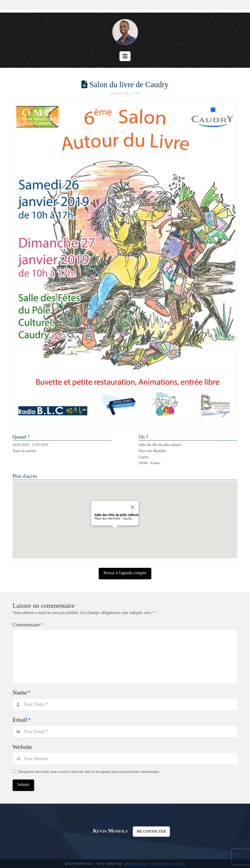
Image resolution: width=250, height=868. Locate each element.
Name (22, 693)
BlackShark (136, 864)
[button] (125, 56)
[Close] (132, 507)
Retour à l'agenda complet (125, 573)
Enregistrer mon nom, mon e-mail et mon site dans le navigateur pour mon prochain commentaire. (89, 772)
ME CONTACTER (151, 831)
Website (22, 747)
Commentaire (28, 625)
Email (22, 720)
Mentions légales (168, 864)
